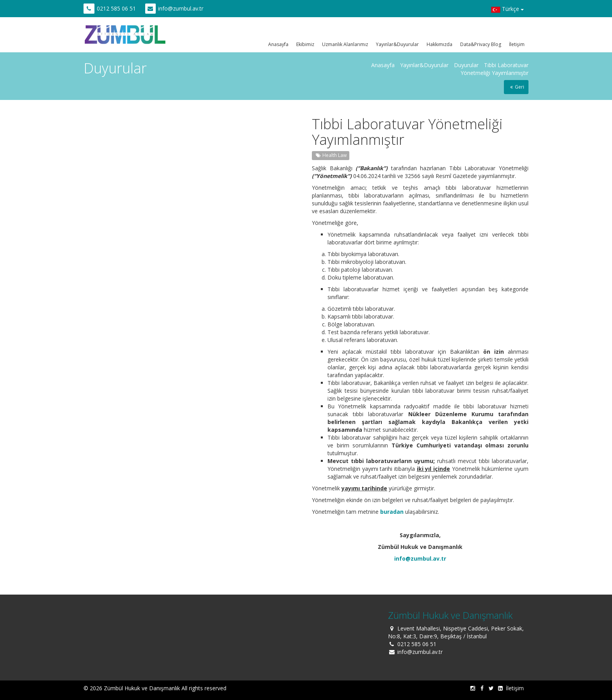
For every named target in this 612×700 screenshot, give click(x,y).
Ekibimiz (305, 44)
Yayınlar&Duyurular (397, 44)
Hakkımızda (439, 44)
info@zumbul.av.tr (181, 8)
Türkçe (507, 10)
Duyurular (466, 65)
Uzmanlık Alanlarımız (345, 44)
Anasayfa (278, 44)
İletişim (517, 44)
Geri (516, 87)
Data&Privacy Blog (481, 44)
